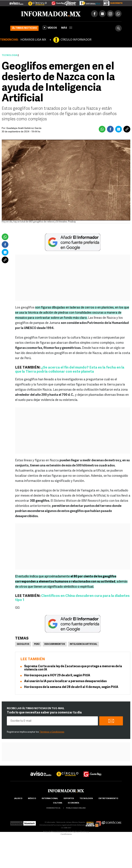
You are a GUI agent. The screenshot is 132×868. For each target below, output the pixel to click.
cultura (58, 803)
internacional (50, 799)
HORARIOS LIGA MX (33, 40)
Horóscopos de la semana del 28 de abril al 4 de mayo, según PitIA (71, 687)
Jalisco (18, 799)
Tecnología (10, 55)
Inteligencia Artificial (83, 644)
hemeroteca (53, 808)
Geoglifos (23, 644)
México (32, 799)
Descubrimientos (55, 644)
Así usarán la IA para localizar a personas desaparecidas (65, 681)
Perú (37, 644)
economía (74, 803)
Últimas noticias (24, 28)
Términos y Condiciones (52, 732)
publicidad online (76, 808)
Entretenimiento (108, 799)
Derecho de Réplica (70, 832)
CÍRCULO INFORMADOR (76, 40)
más (67, 28)
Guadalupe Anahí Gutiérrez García (24, 128)
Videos (50, 28)
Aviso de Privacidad (52, 832)
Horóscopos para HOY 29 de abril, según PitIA (57, 676)
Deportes (69, 799)
